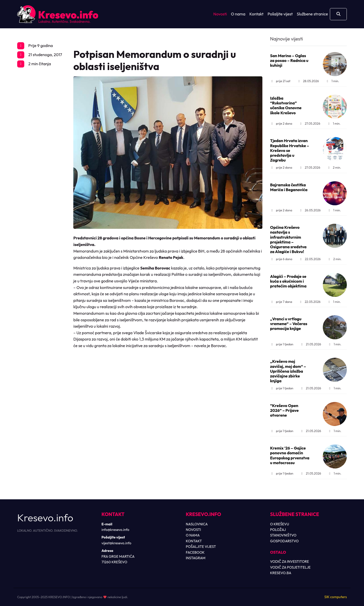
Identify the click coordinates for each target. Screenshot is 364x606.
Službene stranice (312, 14)
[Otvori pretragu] (338, 14)
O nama (238, 14)
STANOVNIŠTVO (283, 535)
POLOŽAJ (278, 530)
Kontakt (257, 14)
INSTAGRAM (196, 558)
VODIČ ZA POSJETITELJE (290, 567)
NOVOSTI (193, 530)
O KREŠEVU (280, 524)
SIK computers (336, 597)
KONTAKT (194, 541)
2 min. (334, 167)
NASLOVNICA (197, 524)
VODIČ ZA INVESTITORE (290, 562)
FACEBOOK (195, 552)
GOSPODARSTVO (285, 541)
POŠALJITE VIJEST (201, 547)
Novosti (220, 14)
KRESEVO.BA (281, 573)
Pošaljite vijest (280, 14)
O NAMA (193, 535)
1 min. (332, 81)
